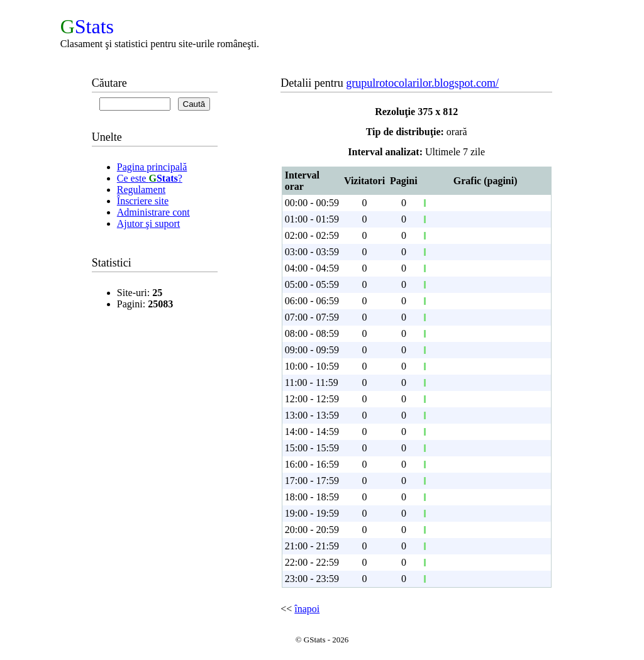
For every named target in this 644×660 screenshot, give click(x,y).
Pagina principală (152, 167)
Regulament (141, 190)
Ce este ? (150, 178)
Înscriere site (143, 201)
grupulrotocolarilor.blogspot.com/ (422, 83)
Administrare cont (153, 212)
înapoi (307, 609)
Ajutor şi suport (148, 223)
